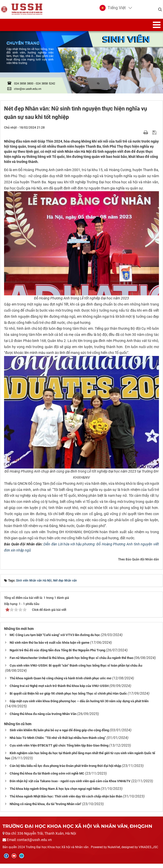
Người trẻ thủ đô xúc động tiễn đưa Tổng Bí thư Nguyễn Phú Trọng (57, 655)
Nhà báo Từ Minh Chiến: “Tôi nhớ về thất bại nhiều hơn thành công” (58, 742)
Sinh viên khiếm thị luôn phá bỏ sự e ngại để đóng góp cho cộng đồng (59, 735)
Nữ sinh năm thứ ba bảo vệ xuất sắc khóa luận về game (50, 647)
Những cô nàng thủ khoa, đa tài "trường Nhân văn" (45, 808)
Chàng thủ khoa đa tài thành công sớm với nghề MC (47, 778)
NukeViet (114, 851)
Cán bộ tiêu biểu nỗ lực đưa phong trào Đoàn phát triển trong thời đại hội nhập (65, 770)
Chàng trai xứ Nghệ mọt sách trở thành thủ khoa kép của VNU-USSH (59, 690)
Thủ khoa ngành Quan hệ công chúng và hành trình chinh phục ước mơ (61, 683)
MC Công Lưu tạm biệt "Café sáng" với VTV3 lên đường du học (55, 639)
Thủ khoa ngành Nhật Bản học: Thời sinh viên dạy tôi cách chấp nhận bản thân (66, 801)
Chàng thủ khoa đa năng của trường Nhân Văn (43, 718)
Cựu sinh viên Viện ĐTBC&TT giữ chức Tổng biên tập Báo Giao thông (59, 750)
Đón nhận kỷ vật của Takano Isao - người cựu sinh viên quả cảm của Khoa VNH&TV (70, 785)
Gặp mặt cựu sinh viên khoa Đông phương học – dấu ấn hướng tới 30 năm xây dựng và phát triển (79, 706)
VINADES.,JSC (148, 851)
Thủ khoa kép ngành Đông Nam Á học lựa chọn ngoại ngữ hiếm (55, 793)
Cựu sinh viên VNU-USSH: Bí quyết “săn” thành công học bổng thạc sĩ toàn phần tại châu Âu (76, 670)
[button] (111, 10)
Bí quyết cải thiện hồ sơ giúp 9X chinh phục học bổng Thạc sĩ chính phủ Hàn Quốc (68, 698)
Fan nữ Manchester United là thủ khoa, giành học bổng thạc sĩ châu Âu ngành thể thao (71, 662)
